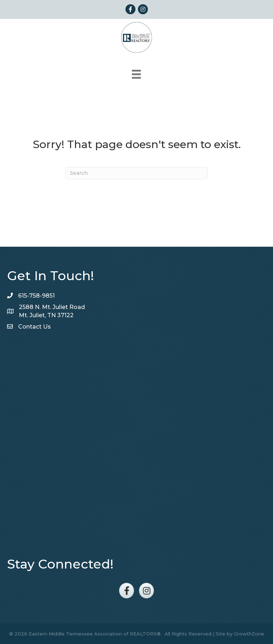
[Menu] (136, 74)
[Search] (136, 173)
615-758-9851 (36, 296)
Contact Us (34, 327)
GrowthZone (249, 634)
